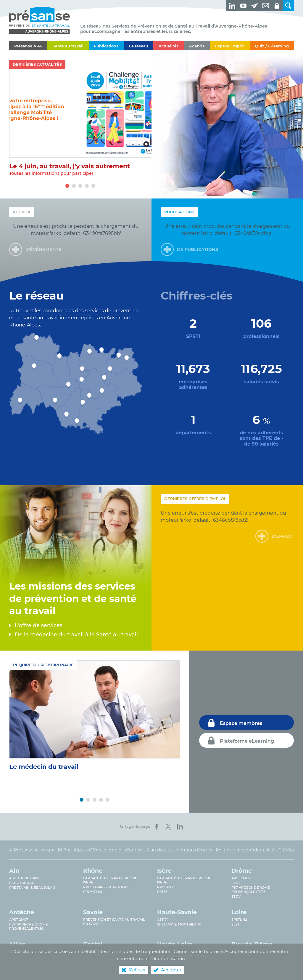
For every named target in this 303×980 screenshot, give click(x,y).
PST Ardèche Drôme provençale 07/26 (251, 890)
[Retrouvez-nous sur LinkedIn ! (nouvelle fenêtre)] (232, 6)
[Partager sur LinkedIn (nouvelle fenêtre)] (180, 827)
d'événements (43, 249)
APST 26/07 (241, 878)
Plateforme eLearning (247, 741)
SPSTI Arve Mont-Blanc (179, 924)
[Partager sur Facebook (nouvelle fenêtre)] (157, 827)
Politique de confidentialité (245, 850)
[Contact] (266, 6)
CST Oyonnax (22, 883)
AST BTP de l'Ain (24, 878)
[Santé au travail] (68, 46)
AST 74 (163, 920)
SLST (236, 924)
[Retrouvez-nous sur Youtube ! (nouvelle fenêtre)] (243, 6)
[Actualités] (168, 46)
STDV (236, 896)
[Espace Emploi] (230, 46)
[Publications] (106, 46)
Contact (134, 850)
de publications (198, 249)
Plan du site (159, 850)
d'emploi (283, 536)
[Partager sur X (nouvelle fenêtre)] (168, 827)
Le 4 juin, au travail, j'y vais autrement (70, 166)
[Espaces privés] (277, 6)
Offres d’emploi (106, 850)
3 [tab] (80, 186)
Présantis (167, 887)
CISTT (236, 883)
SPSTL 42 (239, 920)
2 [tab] (74, 186)
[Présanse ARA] (28, 46)
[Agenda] (197, 46)
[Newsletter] (254, 6)
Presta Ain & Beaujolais (32, 888)
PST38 (162, 892)
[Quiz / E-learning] (272, 46)
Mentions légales (194, 850)
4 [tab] (87, 186)
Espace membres (241, 723)
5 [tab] (93, 186)
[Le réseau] (138, 46)
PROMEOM (93, 892)
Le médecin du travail (44, 767)
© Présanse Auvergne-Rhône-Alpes (47, 850)
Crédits (286, 850)
